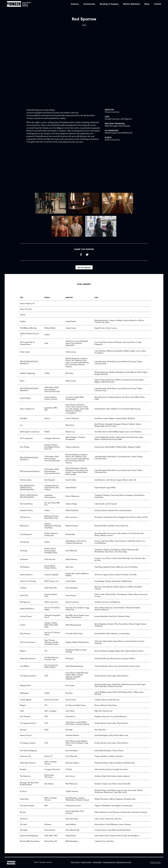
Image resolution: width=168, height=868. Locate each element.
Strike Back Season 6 (28, 662)
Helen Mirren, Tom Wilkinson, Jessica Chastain (113, 828)
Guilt (22, 715)
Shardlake (24, 422)
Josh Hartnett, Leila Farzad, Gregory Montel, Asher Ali (115, 484)
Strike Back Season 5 (28, 766)
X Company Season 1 (28, 747)
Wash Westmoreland (73, 629)
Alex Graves (70, 780)
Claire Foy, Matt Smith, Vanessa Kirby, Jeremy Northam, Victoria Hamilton (119, 646)
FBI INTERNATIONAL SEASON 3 (29, 393)
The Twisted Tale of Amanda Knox (27, 347)
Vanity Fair (24, 599)
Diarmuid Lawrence (73, 809)
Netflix (47, 338)
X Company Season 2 (28, 727)
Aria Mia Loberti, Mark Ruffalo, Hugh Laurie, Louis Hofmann (118, 435)
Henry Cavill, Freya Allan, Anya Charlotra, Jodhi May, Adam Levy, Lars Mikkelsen (120, 546)
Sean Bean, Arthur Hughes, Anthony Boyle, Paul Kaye (115, 422)
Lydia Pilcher (71, 585)
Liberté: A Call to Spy (28, 585)
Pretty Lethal (25, 356)
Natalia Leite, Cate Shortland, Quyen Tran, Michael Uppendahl (77, 347)
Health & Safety (86, 863)
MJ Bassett (70, 662)
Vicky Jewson (71, 356)
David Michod (71, 554)
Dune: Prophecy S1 (27, 412)
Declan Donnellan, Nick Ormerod (75, 816)
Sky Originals (50, 484)
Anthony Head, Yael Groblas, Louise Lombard (112, 780)
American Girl (25, 760)
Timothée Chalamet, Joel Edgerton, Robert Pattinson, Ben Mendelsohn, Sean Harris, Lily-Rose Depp (117, 554)
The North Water (26, 507)
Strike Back (24, 803)
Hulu (46, 347)
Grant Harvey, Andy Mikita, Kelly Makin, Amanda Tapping (77, 727)
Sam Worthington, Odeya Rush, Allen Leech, (111, 739)
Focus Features (50, 834)
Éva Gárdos (70, 689)
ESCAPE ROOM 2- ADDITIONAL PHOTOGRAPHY (27, 491)
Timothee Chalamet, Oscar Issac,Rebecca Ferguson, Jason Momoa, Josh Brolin (120, 500)
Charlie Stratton (72, 795)
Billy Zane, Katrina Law (104, 715)
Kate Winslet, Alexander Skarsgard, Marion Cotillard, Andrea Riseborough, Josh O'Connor (118, 429)
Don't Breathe (25, 720)
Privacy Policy (75, 863)
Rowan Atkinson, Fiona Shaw (106, 709)
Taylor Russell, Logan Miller (105, 491)
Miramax (48, 828)
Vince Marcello (71, 760)
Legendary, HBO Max (51, 412)
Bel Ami (23, 816)
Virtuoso (23, 733)
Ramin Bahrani (71, 563)
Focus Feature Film (51, 703)
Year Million (25, 670)
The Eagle (24, 834)
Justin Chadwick (72, 422)
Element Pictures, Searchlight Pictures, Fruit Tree (52, 451)
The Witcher (25, 546)
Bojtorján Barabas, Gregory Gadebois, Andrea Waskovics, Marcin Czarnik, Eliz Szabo (119, 325)
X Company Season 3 (28, 679)
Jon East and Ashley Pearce (76, 709)
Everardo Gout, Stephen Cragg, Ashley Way (78, 612)
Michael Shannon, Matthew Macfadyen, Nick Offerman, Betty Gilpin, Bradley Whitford (121, 377)
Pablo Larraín (71, 384)
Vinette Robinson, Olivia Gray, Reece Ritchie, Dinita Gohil (117, 670)
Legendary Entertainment (50, 500)
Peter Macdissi (100, 733)
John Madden (71, 828)
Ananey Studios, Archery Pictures (51, 402)
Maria (22, 384)
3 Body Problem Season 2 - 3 (29, 338)
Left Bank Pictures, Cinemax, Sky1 (52, 662)
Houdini (23, 773)
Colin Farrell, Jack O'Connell (105, 507)
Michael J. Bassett (72, 766)
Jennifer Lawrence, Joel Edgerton (107, 606)
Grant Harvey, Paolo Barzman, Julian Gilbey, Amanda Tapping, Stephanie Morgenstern (77, 679)
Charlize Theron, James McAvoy (107, 703)
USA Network (50, 563)
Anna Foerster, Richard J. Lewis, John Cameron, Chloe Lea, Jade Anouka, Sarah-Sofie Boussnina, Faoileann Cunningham (77, 412)
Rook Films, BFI (51, 591)
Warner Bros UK (51, 845)
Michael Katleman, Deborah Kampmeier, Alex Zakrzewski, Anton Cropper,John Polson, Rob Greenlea (77, 475)
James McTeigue (72, 823)
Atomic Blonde (26, 703)
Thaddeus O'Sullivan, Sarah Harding (76, 655)
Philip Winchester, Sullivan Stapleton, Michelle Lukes (115, 803)
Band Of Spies (25, 402)
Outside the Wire (26, 514)
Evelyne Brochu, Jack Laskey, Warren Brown (111, 679)
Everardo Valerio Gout (74, 637)
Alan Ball (69, 733)
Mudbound (24, 697)
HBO (46, 733)
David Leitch (71, 703)
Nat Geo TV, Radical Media (52, 612)
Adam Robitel (71, 491)
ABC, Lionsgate (50, 715)
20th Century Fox (51, 606)
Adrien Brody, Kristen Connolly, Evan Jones (111, 773)
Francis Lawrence (72, 606)
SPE (46, 720)
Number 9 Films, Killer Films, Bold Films (51, 629)
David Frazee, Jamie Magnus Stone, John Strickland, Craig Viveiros (77, 747)
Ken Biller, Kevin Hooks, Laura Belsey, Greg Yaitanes (77, 620)
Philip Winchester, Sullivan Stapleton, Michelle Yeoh (115, 766)
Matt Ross (69, 377)
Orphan (23, 325)
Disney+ (48, 422)
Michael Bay (70, 538)
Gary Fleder (70, 715)
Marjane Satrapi (72, 529)
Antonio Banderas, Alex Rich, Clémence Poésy (112, 620)
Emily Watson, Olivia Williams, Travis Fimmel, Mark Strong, (118, 412)
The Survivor (25, 521)
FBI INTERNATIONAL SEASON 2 (29, 462)
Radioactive (24, 529)
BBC (46, 809)
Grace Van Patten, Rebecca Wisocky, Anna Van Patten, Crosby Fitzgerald (118, 347)
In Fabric (23, 591)
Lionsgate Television (52, 442)
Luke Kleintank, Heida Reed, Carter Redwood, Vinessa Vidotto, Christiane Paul (119, 366)
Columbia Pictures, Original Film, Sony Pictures (52, 491)
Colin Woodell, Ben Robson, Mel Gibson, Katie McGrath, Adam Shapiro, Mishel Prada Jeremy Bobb (119, 442)
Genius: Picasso (26, 620)
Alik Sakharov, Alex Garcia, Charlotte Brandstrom (76, 546)
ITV (46, 655)
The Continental (26, 442)
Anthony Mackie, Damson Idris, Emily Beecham (113, 514)
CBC (46, 679)
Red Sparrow (25, 606)
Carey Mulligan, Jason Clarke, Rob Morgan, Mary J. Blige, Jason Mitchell (119, 697)
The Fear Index (26, 484)
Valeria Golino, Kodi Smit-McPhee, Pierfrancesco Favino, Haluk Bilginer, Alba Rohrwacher (119, 385)
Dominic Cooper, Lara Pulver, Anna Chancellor (113, 787)
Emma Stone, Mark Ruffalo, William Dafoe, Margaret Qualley (118, 451)
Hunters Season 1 (26, 578)
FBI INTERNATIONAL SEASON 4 (29, 366)
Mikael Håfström (72, 514)
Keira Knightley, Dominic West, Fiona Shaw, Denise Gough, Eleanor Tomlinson (120, 629)
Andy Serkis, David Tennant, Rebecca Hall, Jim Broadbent (117, 839)
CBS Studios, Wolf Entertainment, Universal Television (52, 393)
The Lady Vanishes (27, 809)
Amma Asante (71, 332)
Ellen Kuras (70, 429)
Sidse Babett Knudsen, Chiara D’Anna (109, 754)
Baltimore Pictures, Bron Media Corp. (52, 521)
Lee (21, 429)
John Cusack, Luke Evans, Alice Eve (108, 823)
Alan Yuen (69, 571)
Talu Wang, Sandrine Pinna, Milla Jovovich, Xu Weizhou (116, 571)
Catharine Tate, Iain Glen (104, 845)
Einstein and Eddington (29, 839)
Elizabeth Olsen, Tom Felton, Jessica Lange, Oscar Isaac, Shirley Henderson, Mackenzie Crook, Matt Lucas (119, 795)
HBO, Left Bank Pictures (50, 767)
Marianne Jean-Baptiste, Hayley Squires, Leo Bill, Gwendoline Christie (118, 592)
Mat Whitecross (72, 787)
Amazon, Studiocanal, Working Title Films (53, 529)
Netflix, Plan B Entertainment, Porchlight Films (51, 554)
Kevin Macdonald (72, 834)
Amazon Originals (51, 578)
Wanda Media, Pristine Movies (50, 571)
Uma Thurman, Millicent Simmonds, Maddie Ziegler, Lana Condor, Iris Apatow (120, 356)
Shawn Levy (70, 435)
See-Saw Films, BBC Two (52, 508)
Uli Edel (69, 773)
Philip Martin (71, 839)
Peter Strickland (72, 591)
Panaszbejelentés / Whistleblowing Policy (117, 863)
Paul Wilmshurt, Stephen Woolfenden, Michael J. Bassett (77, 803)
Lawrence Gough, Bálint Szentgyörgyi (75, 402)
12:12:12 (23, 318)
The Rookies (25, 571)
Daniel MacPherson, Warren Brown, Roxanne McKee (115, 662)
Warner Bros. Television (49, 780)
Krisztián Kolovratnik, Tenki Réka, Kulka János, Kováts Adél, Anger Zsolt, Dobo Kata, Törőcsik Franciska (120, 689)
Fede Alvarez (70, 720)
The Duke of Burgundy (28, 754)
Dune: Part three (26, 313)
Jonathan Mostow (72, 739)
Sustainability (97, 863)
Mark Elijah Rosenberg (74, 670)
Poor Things (24, 451)
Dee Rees (69, 697)
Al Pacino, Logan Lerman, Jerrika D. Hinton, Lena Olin (116, 578)
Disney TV (48, 760)
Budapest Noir (25, 689)
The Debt (23, 828)
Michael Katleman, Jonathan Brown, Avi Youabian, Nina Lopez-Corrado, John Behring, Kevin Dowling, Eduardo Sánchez (77, 366)
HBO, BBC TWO (51, 839)
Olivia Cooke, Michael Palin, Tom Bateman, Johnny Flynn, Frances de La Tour (121, 599)
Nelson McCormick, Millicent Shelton (77, 578)
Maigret (23, 655)
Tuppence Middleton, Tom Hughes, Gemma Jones (114, 809)
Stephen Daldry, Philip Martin (77, 646)
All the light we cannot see (30, 435)
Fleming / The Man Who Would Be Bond (29, 787)
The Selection (25, 780)
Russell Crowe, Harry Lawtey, (106, 332)
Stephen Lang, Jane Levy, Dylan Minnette (110, 720)
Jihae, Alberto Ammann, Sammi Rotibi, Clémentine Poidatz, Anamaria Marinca (118, 612)
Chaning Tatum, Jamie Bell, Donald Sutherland (112, 834)
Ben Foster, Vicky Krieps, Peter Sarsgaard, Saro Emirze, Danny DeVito (121, 521)
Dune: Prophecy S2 (27, 307)
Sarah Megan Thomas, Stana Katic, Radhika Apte (113, 585)
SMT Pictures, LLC (52, 585)
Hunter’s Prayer (26, 739)
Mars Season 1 (25, 637)
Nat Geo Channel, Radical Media (51, 670)
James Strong (71, 599)
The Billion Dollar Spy (28, 332)
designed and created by (156, 863)
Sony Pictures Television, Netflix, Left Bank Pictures (52, 646)
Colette (23, 629)
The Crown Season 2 (28, 646)
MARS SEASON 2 (27, 612)
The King (23, 554)
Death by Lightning (27, 377)
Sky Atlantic (49, 787)
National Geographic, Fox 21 (53, 620)
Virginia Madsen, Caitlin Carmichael (109, 760)
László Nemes (71, 325)
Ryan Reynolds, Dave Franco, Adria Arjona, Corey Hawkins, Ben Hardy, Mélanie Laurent (119, 538)
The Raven (24, 823)
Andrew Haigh (71, 507)
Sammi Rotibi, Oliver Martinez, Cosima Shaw (112, 637)
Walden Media (50, 332)
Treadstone (24, 563)
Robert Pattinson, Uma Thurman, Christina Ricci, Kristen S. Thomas (121, 816)
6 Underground (26, 538)
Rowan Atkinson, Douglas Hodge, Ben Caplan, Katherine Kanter (119, 655)
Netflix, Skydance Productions (51, 538)
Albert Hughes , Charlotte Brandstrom (75, 442)
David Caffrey (71, 484)
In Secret (23, 795)
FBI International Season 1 (30, 475)
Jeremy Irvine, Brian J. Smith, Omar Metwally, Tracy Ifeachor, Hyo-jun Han (120, 563)
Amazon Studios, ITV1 (51, 599)
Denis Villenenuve (73, 500)
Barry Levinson (71, 521)
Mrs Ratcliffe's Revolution (30, 845)
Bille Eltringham (72, 845)
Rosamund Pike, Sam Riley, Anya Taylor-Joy (111, 529)
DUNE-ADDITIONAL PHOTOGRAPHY (29, 500)
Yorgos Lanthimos (72, 451)
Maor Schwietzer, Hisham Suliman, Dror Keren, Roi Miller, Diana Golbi (120, 402)
